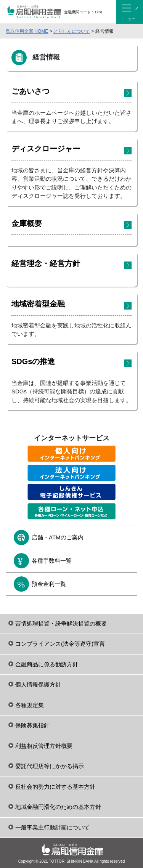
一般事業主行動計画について (52, 827)
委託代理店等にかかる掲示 (50, 766)
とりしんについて (72, 31)
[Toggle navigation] (130, 12)
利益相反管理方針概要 (44, 746)
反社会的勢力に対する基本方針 (55, 787)
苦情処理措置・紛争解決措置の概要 (61, 623)
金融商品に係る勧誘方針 (47, 664)
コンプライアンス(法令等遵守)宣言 (60, 644)
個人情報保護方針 (38, 684)
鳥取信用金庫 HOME (27, 31)
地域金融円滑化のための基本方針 (58, 807)
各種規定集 (30, 705)
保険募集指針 (32, 725)
